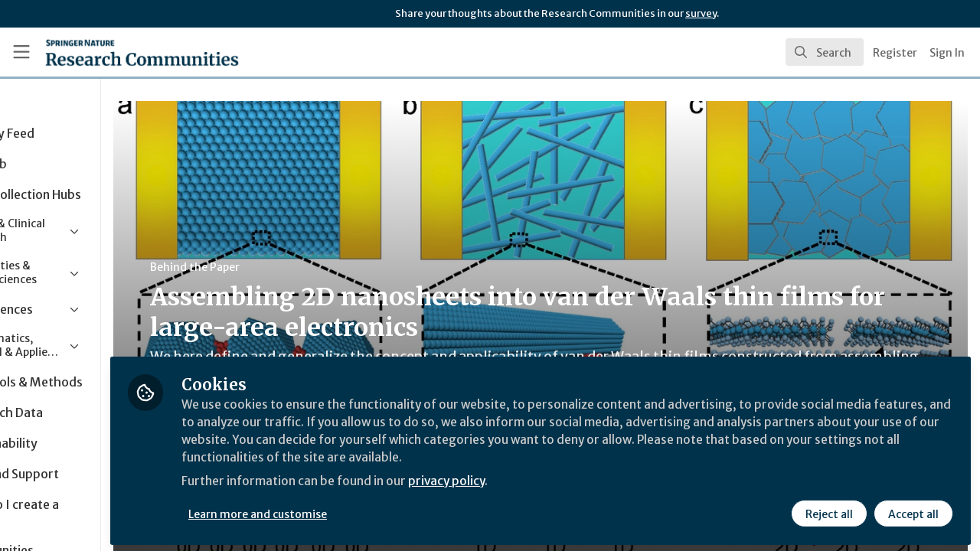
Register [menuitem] (895, 53)
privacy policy (546, 481)
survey (701, 13)
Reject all (828, 510)
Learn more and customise (353, 510)
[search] (825, 52)
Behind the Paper (290, 267)
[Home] (120, 52)
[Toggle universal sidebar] (21, 52)
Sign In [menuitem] (947, 53)
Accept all (913, 510)
